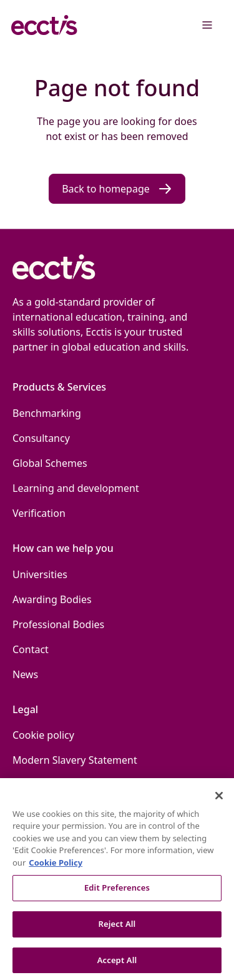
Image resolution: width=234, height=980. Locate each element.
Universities (40, 574)
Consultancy (41, 438)
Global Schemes (50, 463)
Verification (39, 513)
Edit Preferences (117, 892)
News (25, 674)
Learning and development (76, 488)
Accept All (117, 964)
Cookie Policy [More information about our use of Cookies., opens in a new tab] (56, 867)
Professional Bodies (58, 624)
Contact (31, 649)
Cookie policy (43, 735)
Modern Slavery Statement (75, 760)
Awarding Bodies (52, 599)
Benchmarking (47, 413)
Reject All (117, 929)
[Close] (219, 800)
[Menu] (207, 25)
